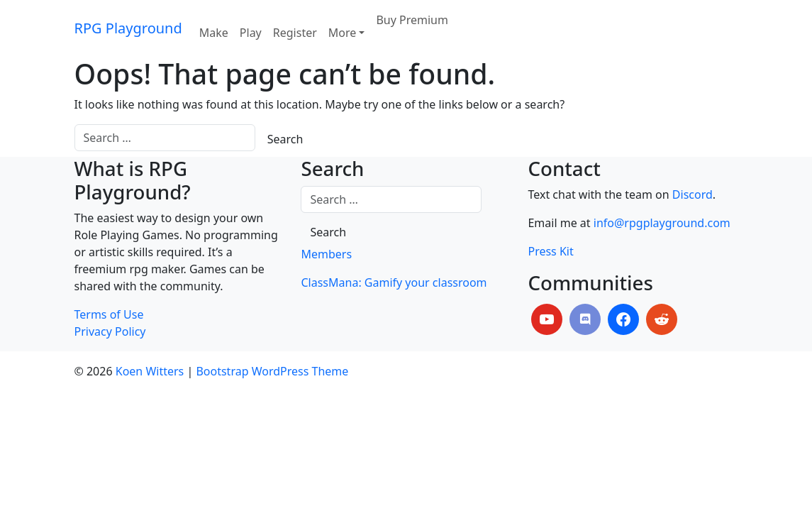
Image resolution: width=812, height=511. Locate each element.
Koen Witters (150, 371)
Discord (693, 194)
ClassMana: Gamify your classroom (394, 282)
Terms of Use (109, 314)
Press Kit (550, 251)
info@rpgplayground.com (662, 223)
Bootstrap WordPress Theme (272, 371)
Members (326, 254)
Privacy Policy (110, 331)
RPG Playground (128, 28)
